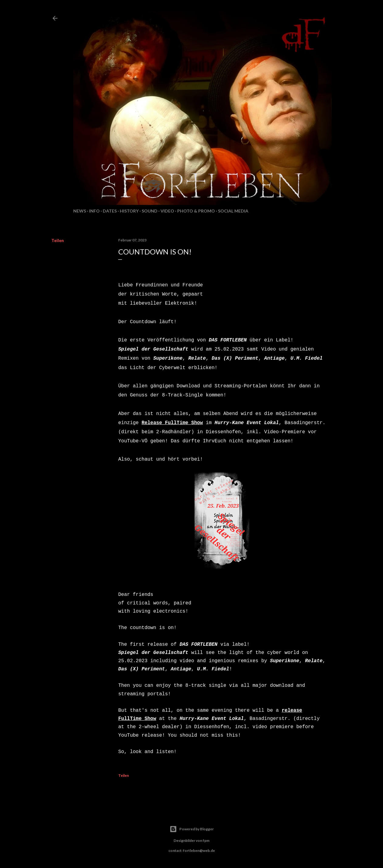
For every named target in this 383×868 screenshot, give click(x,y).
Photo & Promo (196, 211)
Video (167, 211)
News (80, 211)
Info (94, 211)
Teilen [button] (58, 240)
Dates (110, 211)
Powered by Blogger (192, 829)
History (129, 211)
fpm (206, 840)
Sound (150, 211)
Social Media (233, 211)
